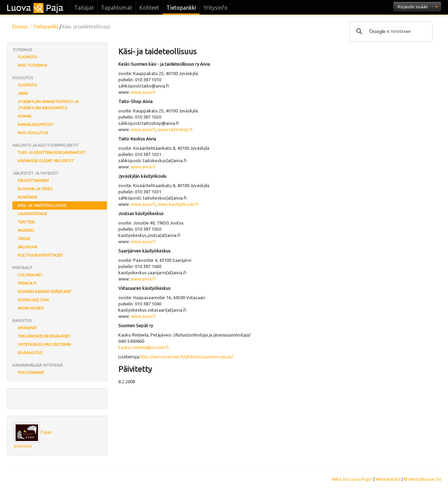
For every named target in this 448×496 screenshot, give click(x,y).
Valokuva (27, 247)
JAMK (23, 93)
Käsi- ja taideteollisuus (42, 205)
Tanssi (24, 239)
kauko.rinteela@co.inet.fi (143, 347)
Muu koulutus (33, 133)
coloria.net (30, 275)
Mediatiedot (388, 479)
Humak (25, 116)
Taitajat (84, 8)
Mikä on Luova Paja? (352, 479)
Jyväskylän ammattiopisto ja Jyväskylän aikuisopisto (48, 105)
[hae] (390, 31)
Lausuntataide (32, 214)
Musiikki (26, 230)
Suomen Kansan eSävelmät (45, 292)
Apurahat (27, 328)
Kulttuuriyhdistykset (40, 255)
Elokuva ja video (35, 189)
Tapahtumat (117, 8)
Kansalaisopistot (36, 125)
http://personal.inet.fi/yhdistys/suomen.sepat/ (187, 357)
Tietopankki (181, 8)
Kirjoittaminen (33, 181)
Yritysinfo (216, 8)
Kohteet (149, 8)
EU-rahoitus (30, 353)
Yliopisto (27, 57)
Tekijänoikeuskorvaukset (44, 336)
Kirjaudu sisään (413, 7)
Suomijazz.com (33, 300)
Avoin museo (31, 308)
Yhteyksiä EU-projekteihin (44, 345)
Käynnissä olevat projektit (46, 161)
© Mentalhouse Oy (422, 479)
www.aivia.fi (143, 92)
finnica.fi (27, 283)
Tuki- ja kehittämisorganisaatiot (52, 153)
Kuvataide (28, 197)
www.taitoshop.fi (175, 129)
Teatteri (26, 222)
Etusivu (20, 27)
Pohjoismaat (31, 373)
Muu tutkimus (32, 65)
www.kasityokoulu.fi (178, 204)
